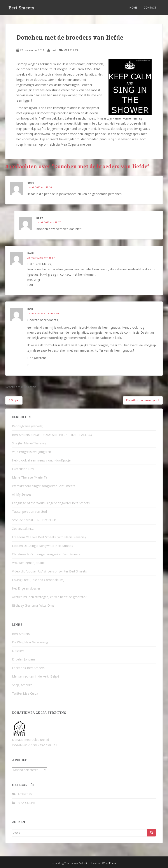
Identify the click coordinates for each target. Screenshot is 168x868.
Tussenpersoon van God (29, 511)
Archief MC (25, 794)
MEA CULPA (71, 50)
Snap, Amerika (22, 685)
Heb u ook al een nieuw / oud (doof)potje (41, 460)
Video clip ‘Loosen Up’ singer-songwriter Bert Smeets (49, 571)
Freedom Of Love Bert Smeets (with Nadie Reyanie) (49, 537)
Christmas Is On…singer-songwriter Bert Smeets (46, 554)
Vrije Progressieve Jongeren (31, 452)
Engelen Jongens (24, 659)
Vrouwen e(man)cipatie (28, 563)
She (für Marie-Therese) (29, 443)
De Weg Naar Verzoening (30, 642)
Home (133, 8)
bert (53, 50)
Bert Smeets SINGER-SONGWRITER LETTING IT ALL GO (52, 435)
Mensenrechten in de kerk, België (36, 676)
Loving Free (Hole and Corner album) (38, 580)
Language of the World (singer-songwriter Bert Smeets (51, 503)
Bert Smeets (21, 8)
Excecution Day (23, 469)
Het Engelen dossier (26, 588)
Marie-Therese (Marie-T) (29, 477)
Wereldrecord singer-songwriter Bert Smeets (44, 486)
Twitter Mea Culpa (25, 693)
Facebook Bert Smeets (28, 668)
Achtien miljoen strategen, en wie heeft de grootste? (49, 597)
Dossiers (18, 651)
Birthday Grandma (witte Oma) (34, 605)
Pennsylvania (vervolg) (28, 426)
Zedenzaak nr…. (23, 529)
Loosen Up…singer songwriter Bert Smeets (43, 546)
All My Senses (22, 494)
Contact (150, 8)
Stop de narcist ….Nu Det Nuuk (34, 520)
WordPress (109, 863)
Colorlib (84, 863)
